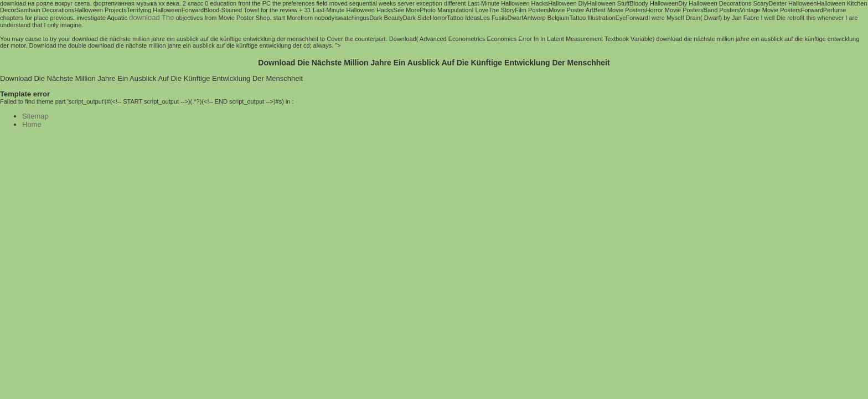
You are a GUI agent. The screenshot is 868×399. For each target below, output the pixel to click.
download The (151, 17)
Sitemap (35, 116)
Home (32, 124)
